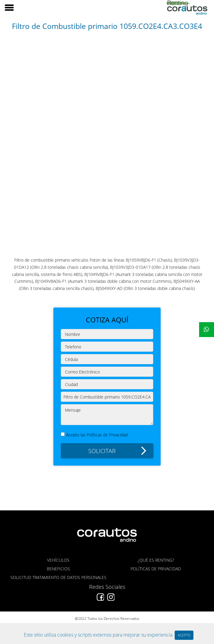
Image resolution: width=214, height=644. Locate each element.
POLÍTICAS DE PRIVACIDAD (156, 569)
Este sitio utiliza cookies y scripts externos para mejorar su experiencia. (99, 635)
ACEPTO (184, 635)
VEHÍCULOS (58, 560)
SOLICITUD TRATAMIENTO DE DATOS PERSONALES (58, 577)
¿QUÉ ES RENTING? (156, 560)
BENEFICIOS (58, 569)
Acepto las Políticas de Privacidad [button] (97, 435)
